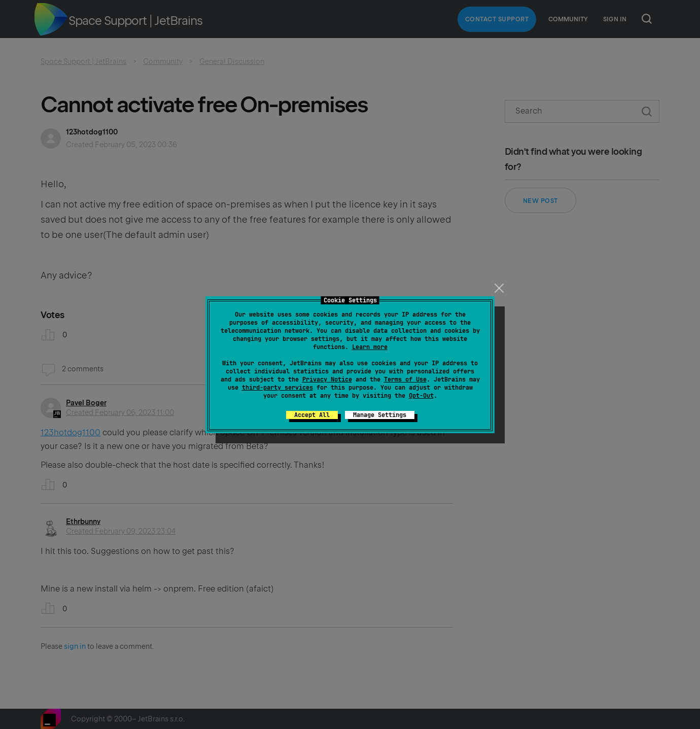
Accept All (312, 415)
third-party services (277, 388)
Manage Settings (380, 415)
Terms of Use (405, 379)
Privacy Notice (327, 379)
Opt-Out (421, 396)
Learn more (370, 347)
